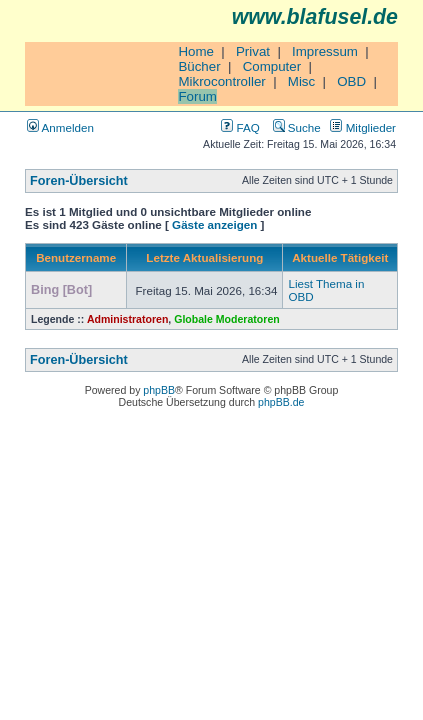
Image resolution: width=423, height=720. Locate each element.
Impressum (325, 51)
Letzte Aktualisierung (204, 257)
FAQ (240, 127)
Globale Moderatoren (226, 319)
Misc (301, 81)
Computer (272, 66)
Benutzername (76, 257)
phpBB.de (281, 402)
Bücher (199, 66)
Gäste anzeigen (214, 224)
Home (196, 51)
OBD (351, 81)
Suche (297, 127)
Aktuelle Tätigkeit (340, 257)
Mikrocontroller (221, 81)
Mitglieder (363, 127)
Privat (253, 51)
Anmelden (60, 127)
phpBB (159, 390)
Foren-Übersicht (79, 181)
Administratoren (127, 319)
